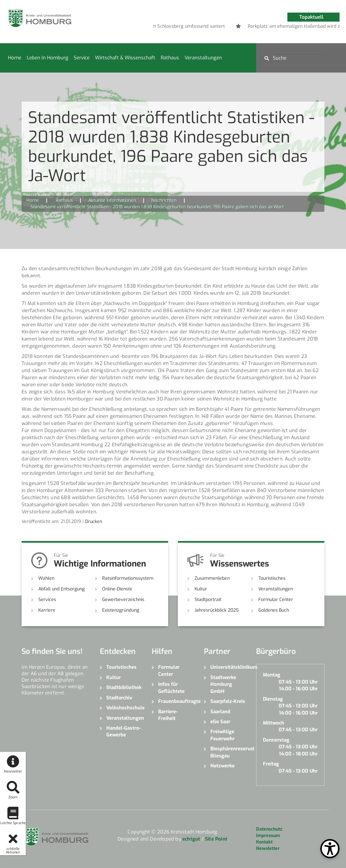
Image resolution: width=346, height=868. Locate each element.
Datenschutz (269, 829)
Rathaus (170, 58)
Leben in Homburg (48, 58)
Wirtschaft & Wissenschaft (125, 58)
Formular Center (276, 600)
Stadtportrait (208, 600)
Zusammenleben (212, 578)
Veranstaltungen (203, 58)
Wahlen (46, 578)
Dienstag (273, 699)
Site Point (216, 839)
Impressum (268, 836)
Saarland (220, 712)
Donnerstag (276, 740)
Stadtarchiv (119, 698)
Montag (272, 675)
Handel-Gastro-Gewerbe (124, 731)
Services (47, 600)
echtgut (191, 839)
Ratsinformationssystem (128, 578)
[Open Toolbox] (330, 849)
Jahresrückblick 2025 (217, 610)
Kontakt (264, 842)
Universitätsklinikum (228, 667)
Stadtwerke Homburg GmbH (223, 684)
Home (15, 58)
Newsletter (268, 848)
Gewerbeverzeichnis (123, 600)
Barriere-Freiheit (168, 715)
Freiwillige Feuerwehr (222, 735)
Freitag (271, 764)
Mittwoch (274, 723)
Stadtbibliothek (124, 687)
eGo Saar (220, 722)
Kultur (201, 589)
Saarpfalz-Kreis (228, 701)
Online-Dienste (117, 589)
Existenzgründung (121, 610)
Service (82, 58)
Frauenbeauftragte (176, 701)
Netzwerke (222, 766)
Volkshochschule (124, 708)
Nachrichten (164, 200)
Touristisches (272, 578)
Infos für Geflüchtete (171, 688)
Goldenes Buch (274, 610)
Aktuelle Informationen (112, 200)
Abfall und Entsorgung (62, 589)
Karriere (47, 610)
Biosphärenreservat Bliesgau (228, 752)
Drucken (94, 522)
